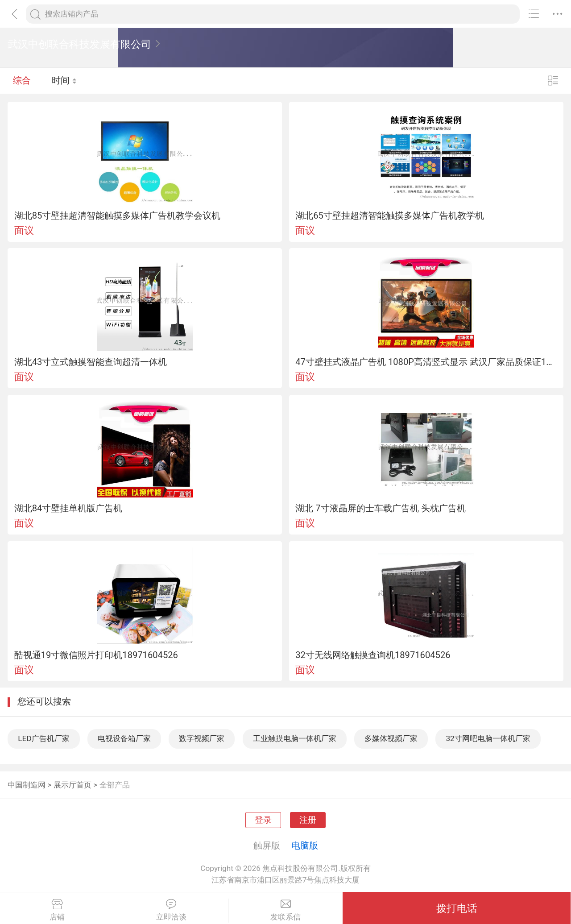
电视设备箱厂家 (124, 738)
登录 (263, 820)
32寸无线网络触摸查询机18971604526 (373, 655)
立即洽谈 (171, 910)
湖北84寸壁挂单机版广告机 (68, 508)
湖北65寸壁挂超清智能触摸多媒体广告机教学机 (390, 215)
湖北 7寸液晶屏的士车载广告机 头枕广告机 (380, 508)
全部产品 (115, 785)
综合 (22, 80)
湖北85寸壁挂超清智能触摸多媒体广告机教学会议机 (118, 215)
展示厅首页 (72, 785)
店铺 (57, 910)
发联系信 (285, 910)
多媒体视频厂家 (391, 738)
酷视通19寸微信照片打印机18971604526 (96, 655)
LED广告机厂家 (43, 738)
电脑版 (305, 845)
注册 (308, 820)
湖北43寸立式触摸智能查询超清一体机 (91, 362)
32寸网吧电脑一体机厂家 (488, 738)
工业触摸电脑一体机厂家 (295, 738)
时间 (64, 80)
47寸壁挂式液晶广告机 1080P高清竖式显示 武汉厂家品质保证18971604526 (426, 362)
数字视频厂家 (202, 738)
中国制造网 (27, 785)
